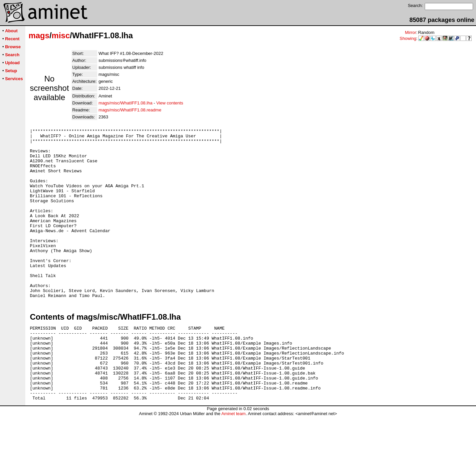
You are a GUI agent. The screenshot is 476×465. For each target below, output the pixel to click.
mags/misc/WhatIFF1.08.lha (125, 103)
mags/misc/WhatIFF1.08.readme (130, 110)
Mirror (410, 32)
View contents (170, 103)
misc (61, 35)
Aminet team (234, 463)
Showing (408, 38)
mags (39, 35)
